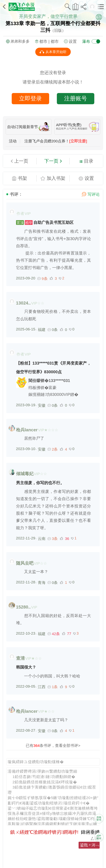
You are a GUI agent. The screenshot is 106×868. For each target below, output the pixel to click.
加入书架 (56, 178)
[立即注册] (78, 141)
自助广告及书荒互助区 (45, 222)
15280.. (23, 607)
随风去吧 (25, 563)
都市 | (45, 41)
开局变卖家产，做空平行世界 (48, 16)
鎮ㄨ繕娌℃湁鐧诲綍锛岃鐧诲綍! (44, 832)
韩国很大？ (26, 667)
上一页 (21, 161)
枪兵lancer (27, 430)
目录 (89, 161)
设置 (73, 41)
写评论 (94, 194)
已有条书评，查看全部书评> (53, 746)
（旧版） (58, 31)
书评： (16, 194)
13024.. (23, 303)
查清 (20, 658)
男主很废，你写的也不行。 (40, 483)
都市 (55, 41)
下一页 (51, 161)
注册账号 (76, 98)
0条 (53, 330)
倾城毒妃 (25, 474)
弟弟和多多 (20, 41)
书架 (22, 178)
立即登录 (30, 98)
